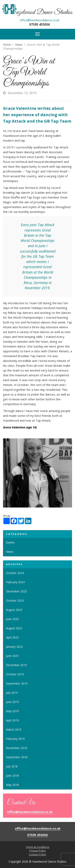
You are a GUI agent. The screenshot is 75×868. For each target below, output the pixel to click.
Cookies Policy (37, 854)
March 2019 (14, 730)
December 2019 (16, 665)
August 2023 (14, 610)
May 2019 (12, 711)
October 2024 (15, 573)
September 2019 (17, 683)
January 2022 (14, 647)
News (10, 552)
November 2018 (16, 748)
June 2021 (12, 656)
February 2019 (15, 739)
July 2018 (12, 766)
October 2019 (15, 674)
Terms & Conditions (38, 847)
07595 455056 (39, 24)
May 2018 (12, 785)
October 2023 (15, 601)
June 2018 (12, 776)
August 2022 (14, 628)
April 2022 (12, 637)
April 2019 (12, 720)
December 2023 (16, 591)
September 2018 (17, 757)
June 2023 (12, 619)
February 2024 (15, 582)
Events (10, 542)
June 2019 (12, 702)
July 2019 (12, 693)
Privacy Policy (38, 851)
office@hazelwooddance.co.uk (39, 20)
